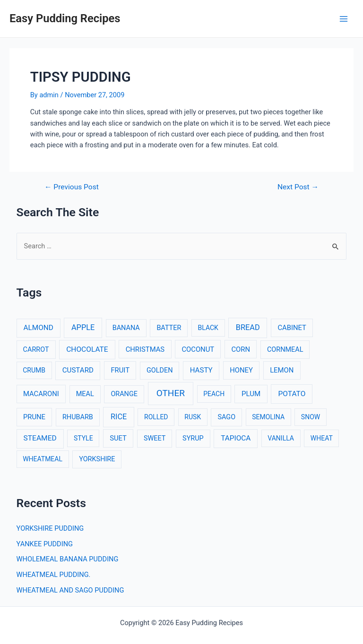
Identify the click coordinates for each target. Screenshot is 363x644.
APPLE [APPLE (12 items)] (83, 327)
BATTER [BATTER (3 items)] (169, 328)
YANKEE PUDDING (45, 544)
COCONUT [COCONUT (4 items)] (198, 349)
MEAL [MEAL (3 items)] (85, 394)
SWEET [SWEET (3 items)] (155, 438)
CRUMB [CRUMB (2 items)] (34, 370)
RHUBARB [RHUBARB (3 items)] (78, 417)
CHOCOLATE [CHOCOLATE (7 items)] (87, 349)
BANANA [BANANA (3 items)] (126, 328)
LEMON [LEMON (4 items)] (282, 370)
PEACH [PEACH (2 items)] (214, 394)
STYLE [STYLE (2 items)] (83, 438)
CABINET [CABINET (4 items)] (292, 328)
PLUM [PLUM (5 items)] (251, 394)
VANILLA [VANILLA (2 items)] (281, 438)
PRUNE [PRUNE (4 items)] (34, 417)
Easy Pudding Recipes (65, 18)
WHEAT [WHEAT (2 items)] (322, 438)
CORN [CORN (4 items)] (241, 349)
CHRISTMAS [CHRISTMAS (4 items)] (145, 349)
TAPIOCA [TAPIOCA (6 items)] (236, 438)
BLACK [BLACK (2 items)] (208, 328)
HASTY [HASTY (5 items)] (201, 370)
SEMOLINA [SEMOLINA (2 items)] (268, 417)
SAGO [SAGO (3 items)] (226, 417)
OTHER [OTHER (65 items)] (171, 393)
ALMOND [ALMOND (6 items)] (38, 328)
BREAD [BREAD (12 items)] (248, 327)
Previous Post (72, 187)
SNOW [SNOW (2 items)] (311, 417)
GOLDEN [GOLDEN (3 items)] (160, 370)
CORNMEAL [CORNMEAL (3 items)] (285, 350)
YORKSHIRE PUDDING (50, 528)
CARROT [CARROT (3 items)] (36, 350)
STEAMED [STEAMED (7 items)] (40, 438)
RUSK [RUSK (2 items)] (193, 417)
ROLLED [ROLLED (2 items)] (156, 417)
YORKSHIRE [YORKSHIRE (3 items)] (97, 459)
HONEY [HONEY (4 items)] (241, 370)
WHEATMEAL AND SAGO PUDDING (70, 590)
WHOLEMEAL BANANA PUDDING (68, 559)
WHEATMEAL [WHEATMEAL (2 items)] (43, 459)
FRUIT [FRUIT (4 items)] (120, 370)
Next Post (298, 187)
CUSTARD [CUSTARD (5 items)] (78, 370)
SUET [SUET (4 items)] (118, 438)
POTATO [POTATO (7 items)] (292, 394)
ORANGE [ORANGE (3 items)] (124, 394)
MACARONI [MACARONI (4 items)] (41, 394)
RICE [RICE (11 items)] (119, 417)
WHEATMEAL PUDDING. (54, 575)
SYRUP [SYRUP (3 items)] (193, 438)
